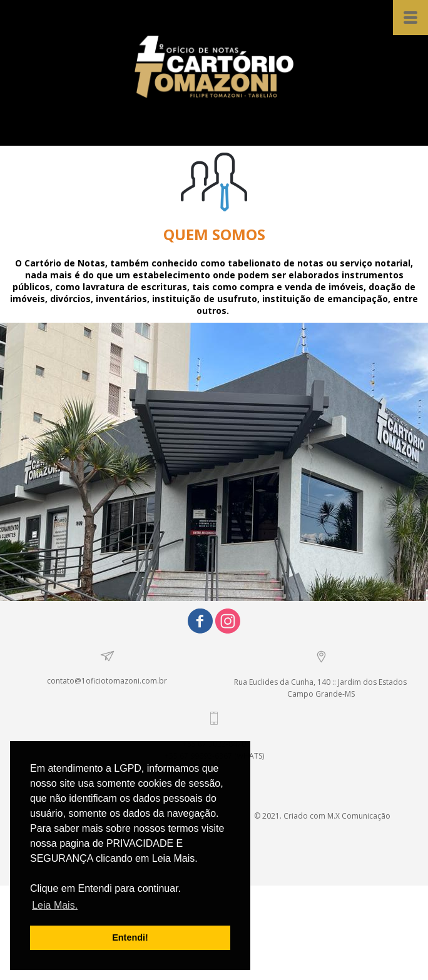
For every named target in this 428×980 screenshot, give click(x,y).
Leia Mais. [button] (55, 905)
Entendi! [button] (130, 937)
